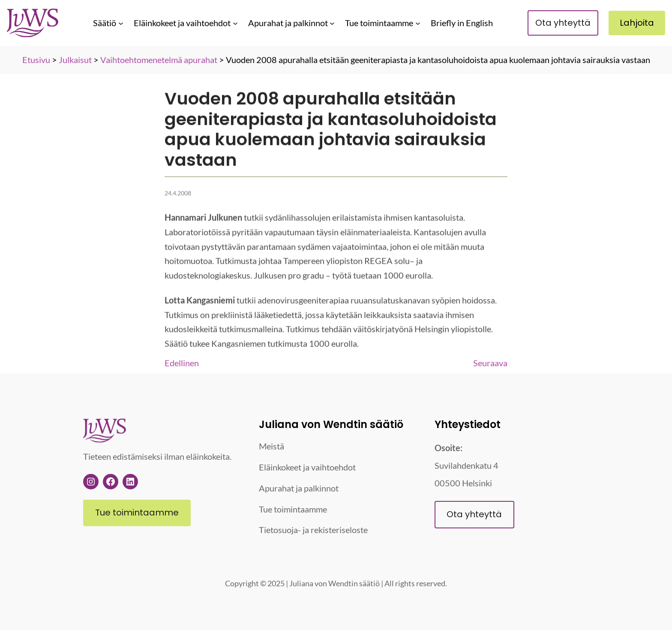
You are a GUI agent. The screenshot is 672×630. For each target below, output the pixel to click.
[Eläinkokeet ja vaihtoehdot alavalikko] (235, 23)
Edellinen (182, 363)
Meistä (271, 446)
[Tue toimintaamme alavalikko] (418, 23)
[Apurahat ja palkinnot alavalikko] (332, 23)
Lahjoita (637, 23)
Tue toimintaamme (379, 23)
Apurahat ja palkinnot (288, 23)
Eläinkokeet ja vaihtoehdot (182, 23)
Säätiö (105, 23)
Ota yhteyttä (563, 23)
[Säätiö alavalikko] (121, 23)
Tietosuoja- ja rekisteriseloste (313, 530)
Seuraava (490, 363)
